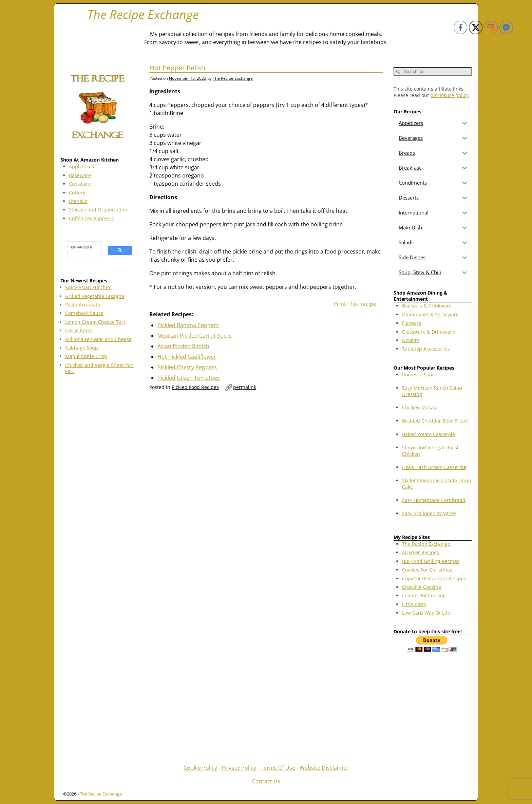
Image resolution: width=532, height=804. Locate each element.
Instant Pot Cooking (424, 595)
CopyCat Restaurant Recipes (434, 578)
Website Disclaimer (324, 768)
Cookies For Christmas (427, 570)
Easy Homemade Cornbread (434, 500)
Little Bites (414, 604)
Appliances (81, 166)
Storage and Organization (98, 210)
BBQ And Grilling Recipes (431, 561)
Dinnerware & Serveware (430, 314)
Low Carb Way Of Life (426, 613)
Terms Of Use (278, 768)
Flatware (412, 323)
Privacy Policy (239, 768)
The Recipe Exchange (143, 14)
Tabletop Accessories (426, 349)
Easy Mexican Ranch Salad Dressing (432, 391)
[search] (81, 247)
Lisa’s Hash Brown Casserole (434, 467)
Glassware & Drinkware (429, 332)
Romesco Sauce (420, 375)
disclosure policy (450, 95)
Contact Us (266, 781)
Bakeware (80, 175)
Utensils (78, 201)
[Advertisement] (99, 489)
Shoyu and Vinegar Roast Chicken (430, 451)
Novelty (411, 340)
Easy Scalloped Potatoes (429, 513)
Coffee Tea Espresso (92, 218)
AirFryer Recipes (421, 552)
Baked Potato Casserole (429, 434)
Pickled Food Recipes (195, 387)
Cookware (80, 184)
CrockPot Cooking (422, 587)
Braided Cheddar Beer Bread (435, 421)
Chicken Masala (420, 407)
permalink (245, 387)
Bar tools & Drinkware (427, 306)
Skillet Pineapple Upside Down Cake (437, 483)
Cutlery (77, 193)
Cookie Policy (200, 768)
